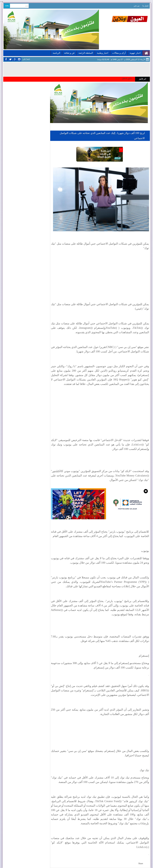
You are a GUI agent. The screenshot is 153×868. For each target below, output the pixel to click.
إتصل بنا (145, 6)
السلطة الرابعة (86, 53)
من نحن (137, 6)
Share (141, 863)
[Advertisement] (100, 274)
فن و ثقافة (69, 53)
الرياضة (56, 53)
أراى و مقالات (119, 53)
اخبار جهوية (135, 53)
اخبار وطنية (102, 53)
